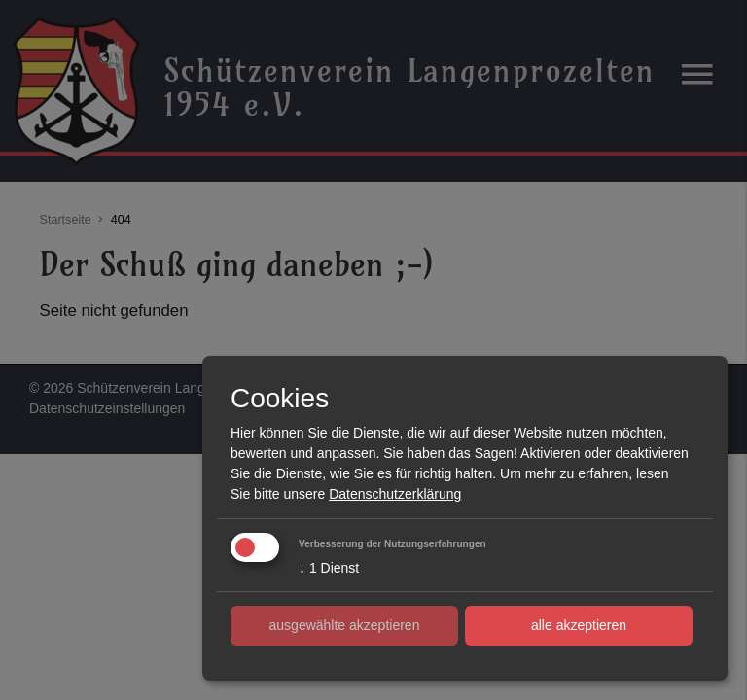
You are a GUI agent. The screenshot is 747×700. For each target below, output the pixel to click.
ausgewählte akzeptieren (345, 625)
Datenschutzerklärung (395, 494)
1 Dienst (329, 568)
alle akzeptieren (579, 625)
